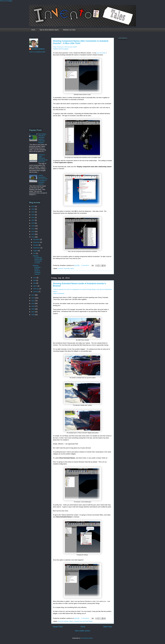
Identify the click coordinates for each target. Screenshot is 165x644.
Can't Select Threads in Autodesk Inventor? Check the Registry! (42, 138)
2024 (33, 209)
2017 (33, 229)
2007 (33, 312)
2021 (33, 217)
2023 (33, 212)
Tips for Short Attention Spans (49, 30)
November (37, 242)
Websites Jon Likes (69, 30)
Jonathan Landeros (38, 49)
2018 (33, 226)
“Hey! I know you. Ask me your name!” (65, 47)
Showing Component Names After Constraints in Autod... (38, 259)
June (35, 278)
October (36, 245)
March (35, 286)
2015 (33, 234)
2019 (33, 223)
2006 (33, 315)
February (36, 289)
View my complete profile (37, 52)
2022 (33, 215)
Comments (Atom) (87, 638)
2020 (33, 220)
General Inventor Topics (66, 621)
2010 (33, 303)
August (36, 251)
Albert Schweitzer (59, 293)
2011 (33, 301)
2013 (33, 295)
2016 (33, 231)
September (37, 248)
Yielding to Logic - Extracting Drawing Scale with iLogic (43, 158)
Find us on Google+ (6, 1)
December (37, 239)
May (35, 280)
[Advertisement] (38, 91)
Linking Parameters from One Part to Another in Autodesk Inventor (43, 180)
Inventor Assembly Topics (66, 268)
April (35, 283)
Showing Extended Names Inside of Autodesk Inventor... (37, 270)
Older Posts (108, 627)
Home (33, 30)
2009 (33, 306)
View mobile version (82, 631)
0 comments (85, 265)
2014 (33, 237)
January (36, 292)
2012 (33, 298)
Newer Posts (58, 627)
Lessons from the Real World (83, 621)
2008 (33, 309)
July (35, 253)
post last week (101, 53)
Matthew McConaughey (61, 49)
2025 (33, 206)
